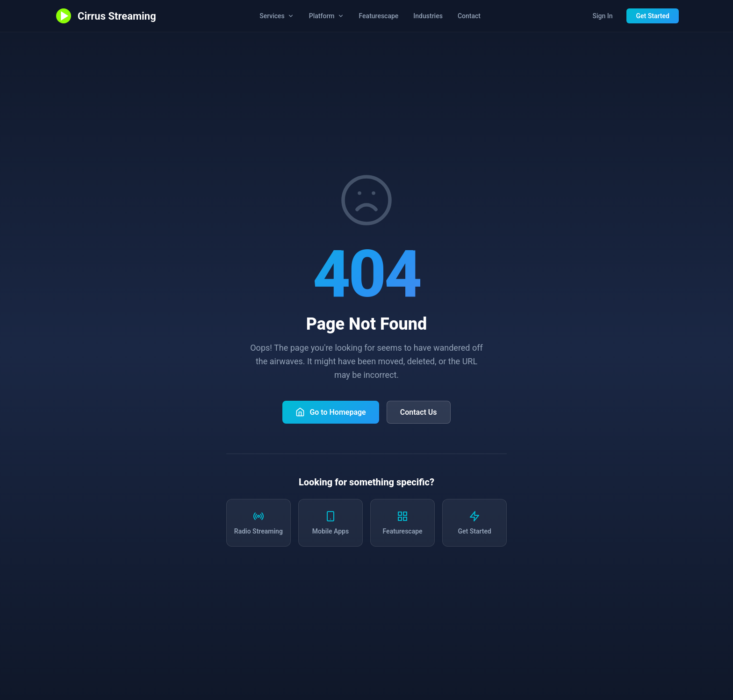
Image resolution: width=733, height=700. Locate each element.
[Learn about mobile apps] (331, 523)
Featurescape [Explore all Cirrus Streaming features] (379, 16)
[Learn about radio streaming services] (259, 523)
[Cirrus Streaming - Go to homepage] (105, 16)
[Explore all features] (402, 523)
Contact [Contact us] (469, 16)
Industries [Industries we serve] (428, 16)
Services (277, 16)
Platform (327, 16)
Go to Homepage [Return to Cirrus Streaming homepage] (331, 412)
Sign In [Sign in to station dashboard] (602, 16)
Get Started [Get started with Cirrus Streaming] (653, 16)
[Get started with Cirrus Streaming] (474, 523)
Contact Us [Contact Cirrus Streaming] (419, 412)
